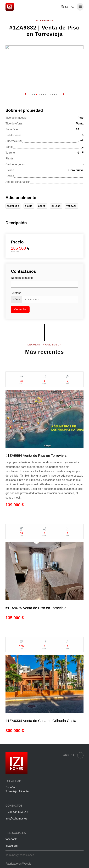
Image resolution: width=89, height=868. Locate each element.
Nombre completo (22, 278)
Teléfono (16, 293)
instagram (12, 846)
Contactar (20, 309)
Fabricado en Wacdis (18, 864)
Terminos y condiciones (20, 855)
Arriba (73, 755)
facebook (11, 839)
